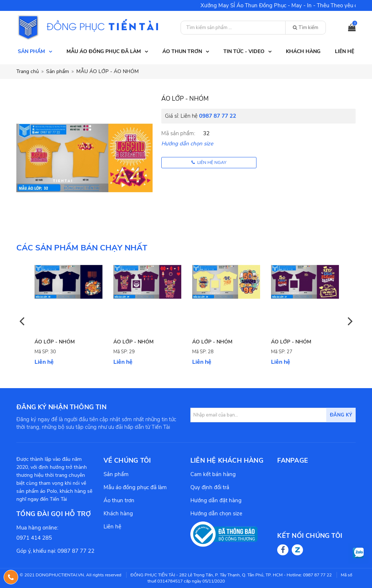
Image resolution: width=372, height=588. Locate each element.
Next (350, 321)
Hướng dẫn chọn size (187, 144)
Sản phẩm (58, 71)
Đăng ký (341, 415)
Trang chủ (28, 71)
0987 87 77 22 (218, 116)
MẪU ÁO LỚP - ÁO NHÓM (108, 71)
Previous (22, 321)
